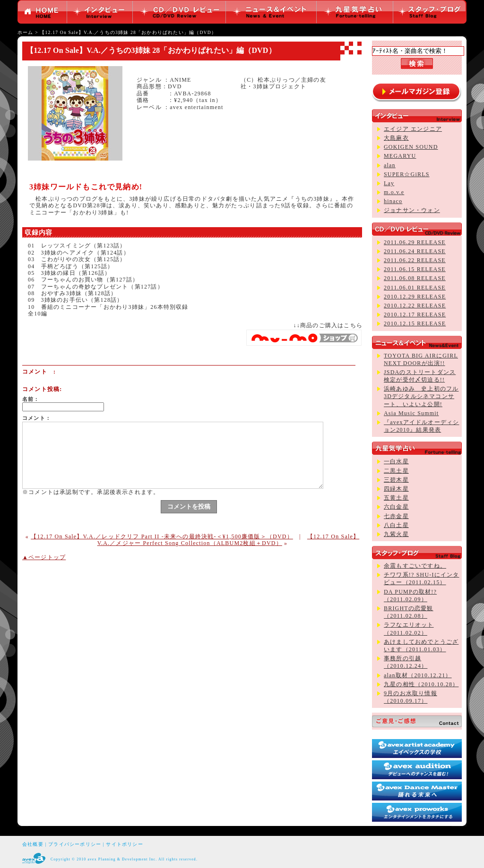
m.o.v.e (394, 192)
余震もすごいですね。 (415, 566)
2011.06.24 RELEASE (415, 251)
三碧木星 (396, 480)
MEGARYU (400, 156)
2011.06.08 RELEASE (415, 278)
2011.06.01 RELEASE (415, 288)
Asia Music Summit (411, 413)
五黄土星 (396, 498)
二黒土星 (396, 471)
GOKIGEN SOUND (411, 147)
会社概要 (33, 844)
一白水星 (396, 461)
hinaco (393, 201)
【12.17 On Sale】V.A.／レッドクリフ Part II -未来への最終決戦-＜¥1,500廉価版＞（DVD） (162, 536)
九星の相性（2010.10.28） (421, 684)
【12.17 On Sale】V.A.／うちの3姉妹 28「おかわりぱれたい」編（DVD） (128, 32)
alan (390, 165)
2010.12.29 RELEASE (415, 297)
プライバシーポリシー (75, 844)
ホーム (26, 32)
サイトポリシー (124, 844)
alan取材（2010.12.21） (418, 675)
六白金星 (396, 507)
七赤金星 (396, 516)
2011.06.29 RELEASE (415, 242)
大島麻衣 (396, 138)
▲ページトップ (44, 557)
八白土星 (396, 525)
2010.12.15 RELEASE (415, 323)
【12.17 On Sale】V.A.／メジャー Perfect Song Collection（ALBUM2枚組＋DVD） (228, 540)
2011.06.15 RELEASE (415, 269)
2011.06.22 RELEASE (415, 260)
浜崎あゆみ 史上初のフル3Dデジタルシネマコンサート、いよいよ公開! (421, 396)
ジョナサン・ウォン (412, 210)
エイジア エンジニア (413, 129)
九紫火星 (396, 534)
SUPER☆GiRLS (407, 174)
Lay (389, 183)
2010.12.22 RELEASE (415, 306)
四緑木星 (396, 489)
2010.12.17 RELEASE (415, 315)
